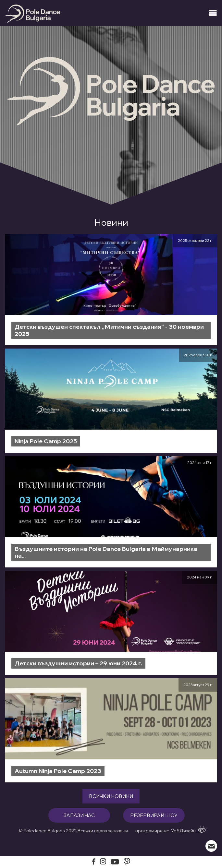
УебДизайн (189, 830)
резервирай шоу (154, 815)
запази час (79, 815)
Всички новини (111, 796)
